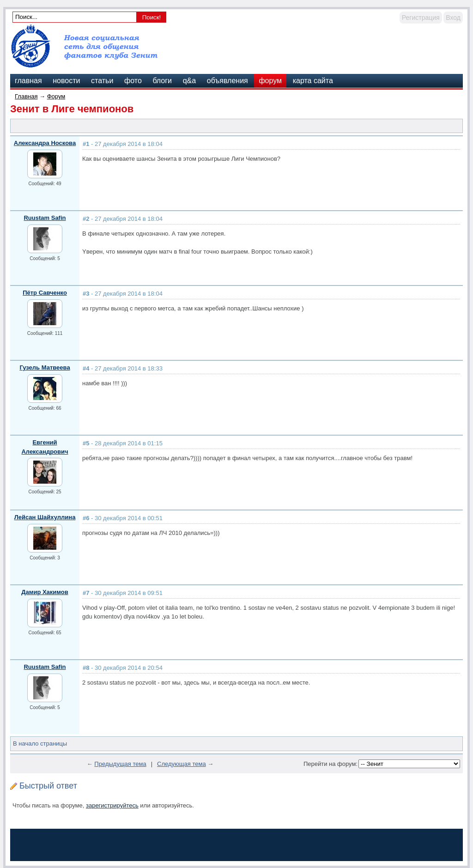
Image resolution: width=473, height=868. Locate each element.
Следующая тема (182, 764)
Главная (26, 96)
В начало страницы (40, 744)
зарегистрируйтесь (112, 805)
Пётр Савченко (45, 293)
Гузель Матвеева (45, 367)
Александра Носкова (45, 143)
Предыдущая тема (120, 764)
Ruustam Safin (45, 218)
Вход (453, 18)
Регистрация (421, 18)
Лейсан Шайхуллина (45, 517)
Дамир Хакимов (45, 592)
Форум (56, 96)
